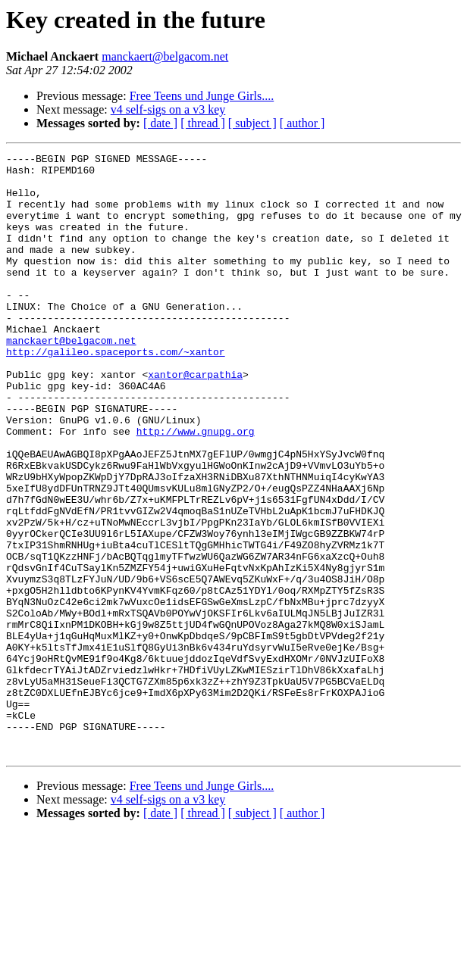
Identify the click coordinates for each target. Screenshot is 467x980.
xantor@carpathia (195, 420)
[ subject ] (252, 123)
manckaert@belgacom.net (165, 56)
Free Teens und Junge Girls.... (202, 96)
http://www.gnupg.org (196, 488)
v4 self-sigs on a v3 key (168, 109)
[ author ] (302, 123)
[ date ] (160, 123)
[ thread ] (203, 123)
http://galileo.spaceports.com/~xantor (116, 392)
